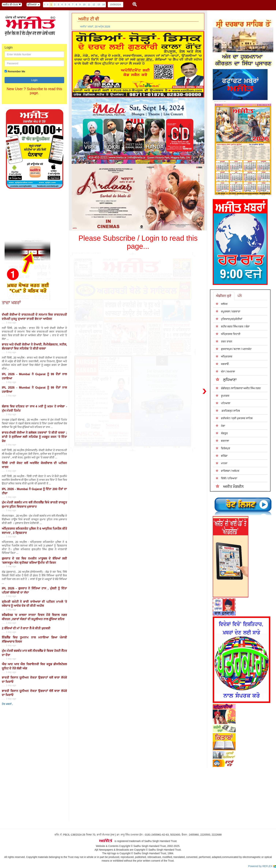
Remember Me (16, 71)
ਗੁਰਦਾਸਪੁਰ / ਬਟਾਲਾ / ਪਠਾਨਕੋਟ (234, 349)
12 (94, 5)
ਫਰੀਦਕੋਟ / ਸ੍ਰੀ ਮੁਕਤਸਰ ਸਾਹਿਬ (234, 418)
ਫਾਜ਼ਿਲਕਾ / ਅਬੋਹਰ (228, 471)
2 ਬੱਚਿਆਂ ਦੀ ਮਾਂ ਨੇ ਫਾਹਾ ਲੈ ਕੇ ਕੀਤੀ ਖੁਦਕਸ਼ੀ (26, 628)
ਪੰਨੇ (240, 296)
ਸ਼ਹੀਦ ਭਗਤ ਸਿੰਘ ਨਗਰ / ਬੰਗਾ (233, 326)
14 (103, 5)
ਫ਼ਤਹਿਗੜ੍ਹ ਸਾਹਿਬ (228, 411)
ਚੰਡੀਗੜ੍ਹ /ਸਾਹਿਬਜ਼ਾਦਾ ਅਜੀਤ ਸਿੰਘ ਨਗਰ (238, 388)
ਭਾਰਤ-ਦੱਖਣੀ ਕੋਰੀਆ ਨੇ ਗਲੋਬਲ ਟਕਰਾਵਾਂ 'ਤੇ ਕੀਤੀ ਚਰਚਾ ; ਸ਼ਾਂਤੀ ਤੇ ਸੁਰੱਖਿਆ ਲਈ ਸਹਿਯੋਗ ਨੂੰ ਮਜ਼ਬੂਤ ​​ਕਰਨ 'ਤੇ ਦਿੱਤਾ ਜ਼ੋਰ (34, 437)
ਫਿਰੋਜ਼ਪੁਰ (223, 448)
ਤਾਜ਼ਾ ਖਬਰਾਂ (11, 303)
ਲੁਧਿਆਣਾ (226, 379)
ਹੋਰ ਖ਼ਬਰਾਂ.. (7, 704)
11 (89, 5)
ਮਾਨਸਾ (222, 463)
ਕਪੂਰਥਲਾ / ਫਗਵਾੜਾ (228, 311)
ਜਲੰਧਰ (222, 304)
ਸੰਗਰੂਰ (222, 433)
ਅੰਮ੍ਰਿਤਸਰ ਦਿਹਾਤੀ (228, 334)
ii (48, 5)
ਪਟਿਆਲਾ (223, 403)
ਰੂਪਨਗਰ (223, 396)
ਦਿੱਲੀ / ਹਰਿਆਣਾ (227, 478)
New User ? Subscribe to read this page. (34, 91)
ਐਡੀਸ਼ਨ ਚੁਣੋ (224, 296)
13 (99, 5)
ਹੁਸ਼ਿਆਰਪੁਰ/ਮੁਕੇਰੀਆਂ (229, 319)
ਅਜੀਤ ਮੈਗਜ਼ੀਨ (230, 486)
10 (84, 5)
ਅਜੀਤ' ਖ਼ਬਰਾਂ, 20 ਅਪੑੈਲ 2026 (95, 27)
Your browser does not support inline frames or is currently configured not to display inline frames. (27, 787)
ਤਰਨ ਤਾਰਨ (224, 341)
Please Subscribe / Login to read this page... (138, 242)
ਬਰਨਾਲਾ (222, 441)
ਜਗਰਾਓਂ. (223, 364)
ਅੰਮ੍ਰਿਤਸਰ (224, 356)
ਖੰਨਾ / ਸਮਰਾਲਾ (226, 371)
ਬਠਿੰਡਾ (222, 456)
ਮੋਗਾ (220, 426)
